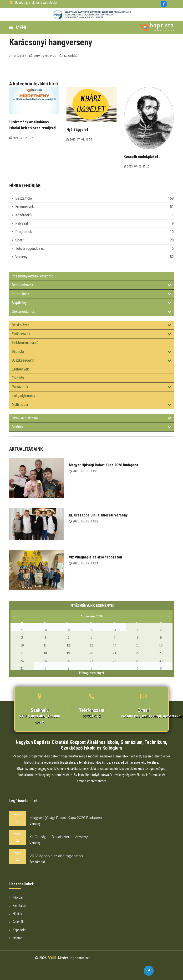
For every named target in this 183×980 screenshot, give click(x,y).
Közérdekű (23, 215)
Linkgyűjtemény (23, 396)
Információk (91, 294)
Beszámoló (24, 198)
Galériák (91, 427)
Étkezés (18, 378)
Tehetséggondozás (30, 248)
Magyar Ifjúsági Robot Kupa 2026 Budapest (104, 465)
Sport (19, 240)
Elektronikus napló (25, 343)
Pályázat (22, 223)
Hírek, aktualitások (91, 418)
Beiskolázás (91, 325)
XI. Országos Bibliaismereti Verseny (98, 515)
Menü (18, 27)
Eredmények (25, 207)
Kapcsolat (18, 930)
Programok (24, 232)
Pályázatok (91, 387)
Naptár (15, 938)
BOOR (52, 958)
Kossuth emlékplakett (142, 157)
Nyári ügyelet (77, 130)
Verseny (21, 257)
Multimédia (91, 404)
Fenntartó (18, 906)
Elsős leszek (91, 334)
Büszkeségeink (91, 360)
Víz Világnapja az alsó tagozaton (95, 557)
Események (20, 369)
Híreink (16, 914)
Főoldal (16, 897)
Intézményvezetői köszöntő (33, 276)
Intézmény (18, 56)
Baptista (91, 352)
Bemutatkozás (91, 285)
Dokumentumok (91, 311)
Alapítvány (91, 303)
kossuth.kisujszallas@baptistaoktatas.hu (152, 716)
